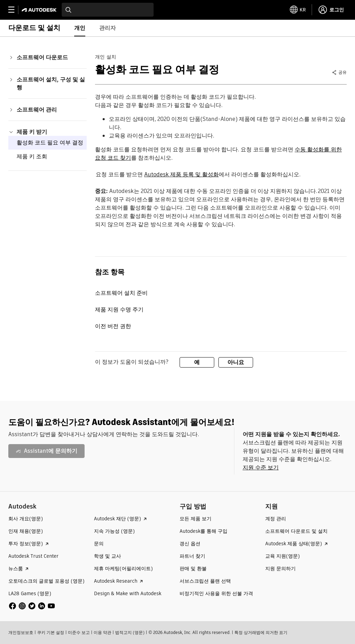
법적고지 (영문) (130, 632)
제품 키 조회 (32, 156)
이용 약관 (102, 632)
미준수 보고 (79, 632)
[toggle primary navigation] (15, 10)
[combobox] (108, 10)
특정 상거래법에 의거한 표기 (261, 632)
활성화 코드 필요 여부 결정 (50, 143)
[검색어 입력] (108, 10)
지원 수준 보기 (261, 467)
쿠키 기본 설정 (51, 632)
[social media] (32, 606)
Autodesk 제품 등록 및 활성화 (181, 174)
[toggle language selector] (298, 10)
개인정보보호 (21, 632)
